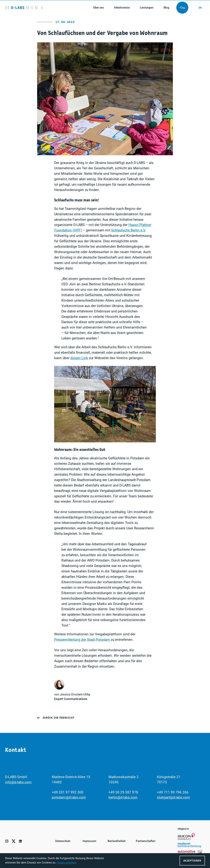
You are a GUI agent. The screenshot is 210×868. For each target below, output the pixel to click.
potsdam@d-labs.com (69, 797)
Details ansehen (66, 863)
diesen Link (79, 358)
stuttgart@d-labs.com (173, 797)
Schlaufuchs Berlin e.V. (128, 230)
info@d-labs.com (18, 782)
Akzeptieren (192, 861)
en (200, 8)
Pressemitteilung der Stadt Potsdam (82, 640)
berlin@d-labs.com (123, 797)
